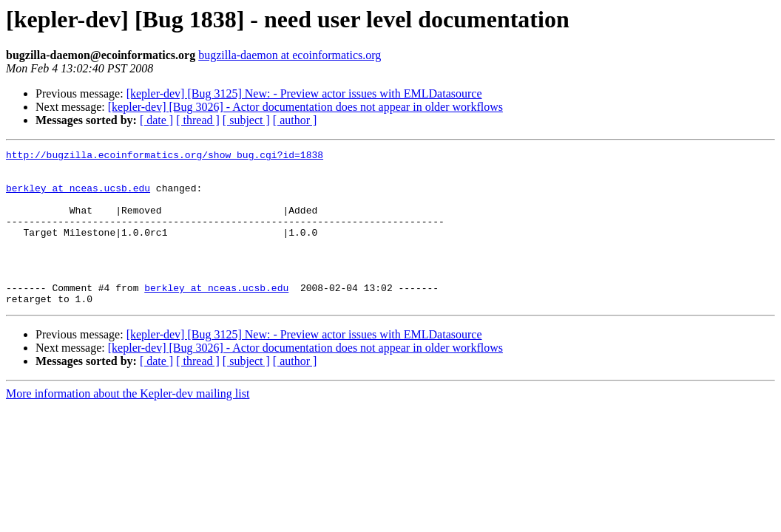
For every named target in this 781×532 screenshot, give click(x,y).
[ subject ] (246, 120)
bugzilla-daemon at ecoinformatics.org (290, 55)
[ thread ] (198, 120)
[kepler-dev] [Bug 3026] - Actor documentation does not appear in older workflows (305, 107)
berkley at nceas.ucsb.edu (78, 197)
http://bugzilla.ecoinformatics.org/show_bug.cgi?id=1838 (165, 157)
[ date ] (156, 120)
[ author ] (295, 120)
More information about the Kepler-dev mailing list (128, 424)
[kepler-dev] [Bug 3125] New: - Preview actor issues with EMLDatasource (304, 93)
